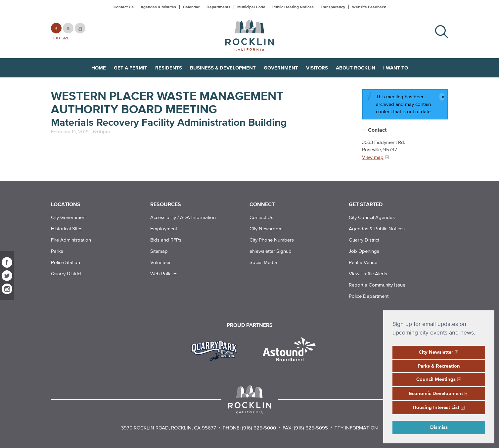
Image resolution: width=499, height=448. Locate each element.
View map (373, 157)
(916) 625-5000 (259, 428)
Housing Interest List (436, 407)
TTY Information (356, 428)
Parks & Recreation (439, 366)
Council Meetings (436, 379)
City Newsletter (436, 352)
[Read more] (217, 350)
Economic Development (436, 393)
